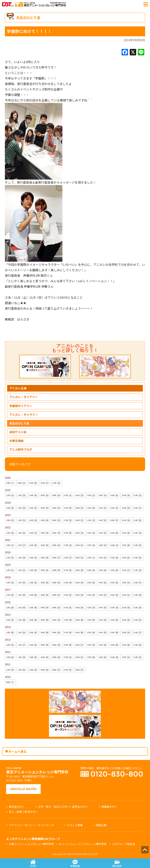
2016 (8, 602)
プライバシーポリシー (22, 825)
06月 (80, 495)
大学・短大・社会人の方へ (54, 807)
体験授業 (75, 864)
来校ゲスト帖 (18, 432)
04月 (22, 483)
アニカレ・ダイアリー (24, 397)
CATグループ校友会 (124, 844)
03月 (34, 483)
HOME (33, 864)
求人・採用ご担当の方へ (23, 812)
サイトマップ (46, 825)
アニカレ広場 (18, 388)
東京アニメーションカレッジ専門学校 (37, 771)
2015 (8, 614)
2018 (8, 577)
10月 (34, 495)
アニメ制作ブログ (21, 449)
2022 (8, 527)
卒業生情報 (16, 441)
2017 (8, 590)
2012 (8, 652)
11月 (22, 495)
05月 (11, 483)
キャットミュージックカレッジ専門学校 (83, 844)
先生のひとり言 (19, 423)
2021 (8, 540)
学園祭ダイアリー (21, 406)
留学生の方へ (80, 807)
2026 (8, 478)
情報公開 (101, 825)
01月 (57, 483)
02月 (45, 483)
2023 (8, 515)
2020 (8, 552)
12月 (11, 495)
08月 (57, 495)
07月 (69, 495)
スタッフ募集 (75, 825)
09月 (45, 495)
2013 (8, 639)
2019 (8, 565)
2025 (8, 490)
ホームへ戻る (16, 751)
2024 (8, 502)
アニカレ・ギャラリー (24, 415)
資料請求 (117, 864)
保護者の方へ (109, 807)
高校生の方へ (17, 807)
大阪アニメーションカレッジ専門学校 (31, 844)
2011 (8, 664)
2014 (8, 627)
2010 (8, 677)
